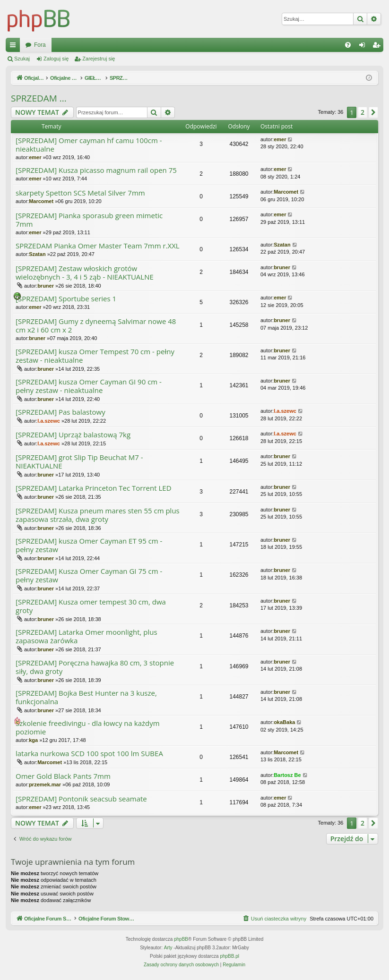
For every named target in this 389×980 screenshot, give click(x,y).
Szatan (37, 254)
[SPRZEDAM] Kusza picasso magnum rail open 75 (96, 170)
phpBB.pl (229, 957)
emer (35, 157)
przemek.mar (45, 784)
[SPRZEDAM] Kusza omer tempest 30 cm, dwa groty (91, 606)
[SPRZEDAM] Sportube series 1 (66, 299)
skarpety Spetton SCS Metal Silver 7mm (80, 193)
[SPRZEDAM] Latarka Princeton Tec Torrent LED (94, 488)
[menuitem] (348, 45)
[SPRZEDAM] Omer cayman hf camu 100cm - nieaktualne (89, 145)
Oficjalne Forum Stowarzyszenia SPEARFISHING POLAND (100, 45)
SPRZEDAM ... (39, 98)
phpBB (181, 940)
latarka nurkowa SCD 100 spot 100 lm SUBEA (89, 754)
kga (33, 740)
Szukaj (22, 59)
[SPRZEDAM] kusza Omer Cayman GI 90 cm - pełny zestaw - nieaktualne (89, 386)
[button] (373, 112)
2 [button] (363, 112)
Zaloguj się (56, 59)
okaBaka (284, 722)
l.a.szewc (49, 421)
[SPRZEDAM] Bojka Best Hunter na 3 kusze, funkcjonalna (86, 697)
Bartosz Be (287, 775)
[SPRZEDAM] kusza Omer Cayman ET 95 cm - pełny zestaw (89, 545)
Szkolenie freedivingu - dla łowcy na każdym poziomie (88, 728)
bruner (46, 286)
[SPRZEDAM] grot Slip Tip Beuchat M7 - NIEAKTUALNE (79, 462)
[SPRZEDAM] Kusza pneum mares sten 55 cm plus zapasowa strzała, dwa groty (98, 515)
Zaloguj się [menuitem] (364, 47)
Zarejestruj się (99, 59)
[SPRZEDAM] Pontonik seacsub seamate (81, 799)
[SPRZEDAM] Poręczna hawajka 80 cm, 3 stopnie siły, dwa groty (95, 667)
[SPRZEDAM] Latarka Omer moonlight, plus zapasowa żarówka (86, 636)
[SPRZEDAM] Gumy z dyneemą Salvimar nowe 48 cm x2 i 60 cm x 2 (96, 326)
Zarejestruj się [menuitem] (378, 47)
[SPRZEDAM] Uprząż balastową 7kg (73, 435)
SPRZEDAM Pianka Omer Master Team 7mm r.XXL (98, 246)
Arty (168, 948)
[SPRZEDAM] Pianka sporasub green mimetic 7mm (89, 220)
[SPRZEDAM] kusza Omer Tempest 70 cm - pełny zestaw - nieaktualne (95, 356)
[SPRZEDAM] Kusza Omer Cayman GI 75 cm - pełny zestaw (89, 575)
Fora (201, 45)
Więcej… (15, 47)
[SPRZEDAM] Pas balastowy (61, 412)
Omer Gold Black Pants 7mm (63, 776)
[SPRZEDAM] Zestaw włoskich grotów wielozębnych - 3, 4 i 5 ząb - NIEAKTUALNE (85, 273)
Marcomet (41, 201)
